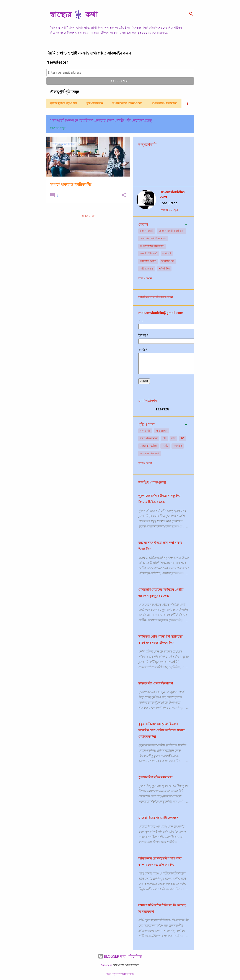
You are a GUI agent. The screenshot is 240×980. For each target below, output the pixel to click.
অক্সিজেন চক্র (168, 261)
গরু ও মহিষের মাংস (149, 438)
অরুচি (165, 446)
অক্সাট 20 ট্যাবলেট (149, 253)
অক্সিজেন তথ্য (147, 269)
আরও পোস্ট (88, 216)
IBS (182, 438)
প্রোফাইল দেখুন (169, 210)
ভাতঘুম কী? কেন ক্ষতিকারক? (156, 683)
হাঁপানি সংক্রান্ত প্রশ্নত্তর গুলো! (127, 103)
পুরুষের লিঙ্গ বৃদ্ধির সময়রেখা (155, 777)
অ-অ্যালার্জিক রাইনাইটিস (152, 246)
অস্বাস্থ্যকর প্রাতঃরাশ (149, 453)
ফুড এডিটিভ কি (95, 103)
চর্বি (164, 438)
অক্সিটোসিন (164, 269)
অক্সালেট (167, 253)
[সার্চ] (191, 14)
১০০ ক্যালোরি (147, 231)
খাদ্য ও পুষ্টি (145, 431)
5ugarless (106, 965)
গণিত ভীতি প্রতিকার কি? (164, 103)
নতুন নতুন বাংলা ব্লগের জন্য (120, 974)
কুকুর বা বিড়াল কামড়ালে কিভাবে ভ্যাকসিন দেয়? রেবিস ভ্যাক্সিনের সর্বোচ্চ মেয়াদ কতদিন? (162, 730)
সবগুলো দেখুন (58, 128)
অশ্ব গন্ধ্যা (178, 446)
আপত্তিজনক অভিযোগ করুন (156, 297)
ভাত (173, 438)
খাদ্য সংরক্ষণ (162, 431)
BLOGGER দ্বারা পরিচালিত (120, 956)
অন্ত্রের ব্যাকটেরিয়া (149, 446)
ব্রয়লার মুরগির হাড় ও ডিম (63, 103)
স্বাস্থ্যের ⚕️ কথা (74, 14)
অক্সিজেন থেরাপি (148, 261)
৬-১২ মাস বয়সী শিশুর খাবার (153, 238)
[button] (124, 195)
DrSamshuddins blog (172, 194)
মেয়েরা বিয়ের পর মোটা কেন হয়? (158, 818)
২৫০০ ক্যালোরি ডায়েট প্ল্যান (171, 231)
